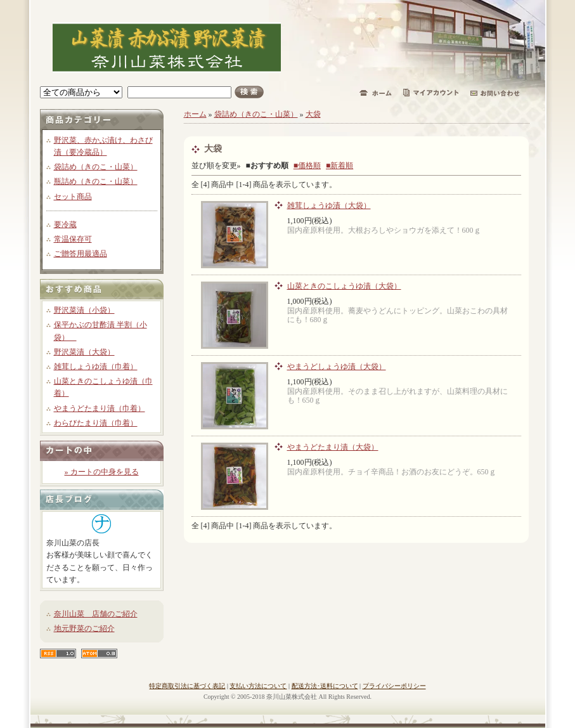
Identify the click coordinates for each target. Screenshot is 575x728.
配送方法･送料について (325, 686)
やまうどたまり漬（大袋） (333, 447)
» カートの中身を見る (102, 472)
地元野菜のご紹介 (84, 628)
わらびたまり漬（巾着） (96, 423)
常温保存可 (73, 239)
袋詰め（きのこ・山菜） (96, 167)
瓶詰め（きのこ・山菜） (96, 181)
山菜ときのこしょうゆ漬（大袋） (344, 286)
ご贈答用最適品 (81, 254)
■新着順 (339, 166)
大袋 (313, 114)
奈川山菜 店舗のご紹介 (96, 614)
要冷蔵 (65, 224)
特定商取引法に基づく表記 (187, 686)
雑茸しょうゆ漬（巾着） (96, 367)
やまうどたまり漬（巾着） (100, 408)
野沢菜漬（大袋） (84, 352)
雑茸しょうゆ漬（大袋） (329, 205)
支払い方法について (258, 686)
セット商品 (73, 197)
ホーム (195, 114)
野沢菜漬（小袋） (84, 310)
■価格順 (307, 166)
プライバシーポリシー (394, 686)
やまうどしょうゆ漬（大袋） (337, 367)
